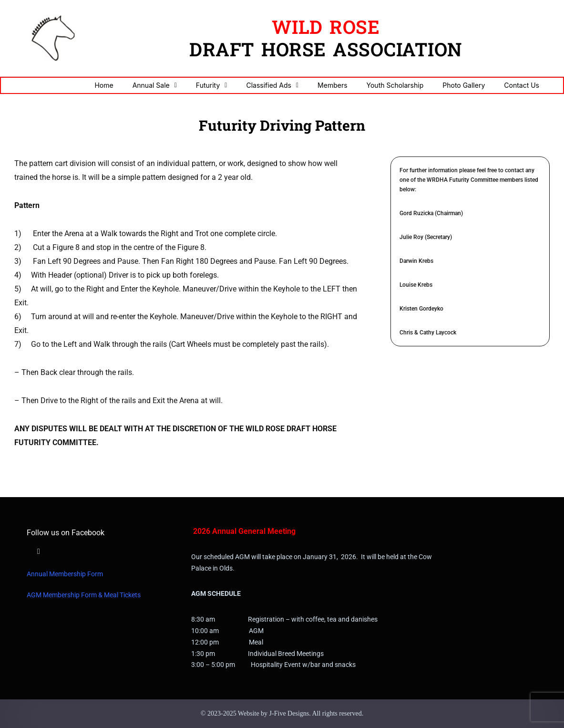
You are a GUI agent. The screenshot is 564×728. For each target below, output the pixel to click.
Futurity (212, 85)
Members (332, 85)
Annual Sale (155, 85)
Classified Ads (272, 85)
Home (104, 85)
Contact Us (522, 85)
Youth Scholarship (395, 85)
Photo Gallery (464, 85)
